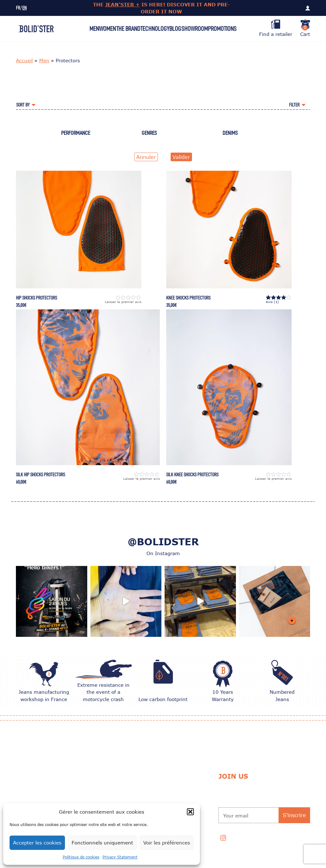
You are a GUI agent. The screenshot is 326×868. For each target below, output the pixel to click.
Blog (175, 29)
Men (94, 29)
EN (25, 8)
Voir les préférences (167, 843)
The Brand (128, 29)
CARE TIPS (102, 786)
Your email (236, 816)
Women (107, 29)
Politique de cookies (81, 857)
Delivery (161, 786)
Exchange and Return (175, 770)
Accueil (24, 60)
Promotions (222, 29)
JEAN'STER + (122, 4)
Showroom (195, 29)
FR (18, 8)
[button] (190, 812)
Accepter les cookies (37, 843)
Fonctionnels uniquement (102, 843)
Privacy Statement (120, 857)
